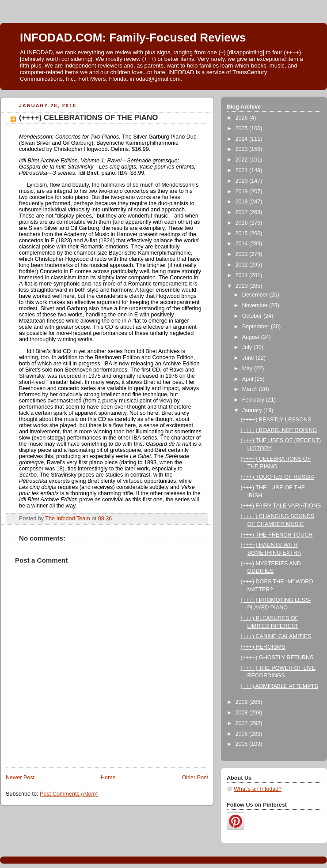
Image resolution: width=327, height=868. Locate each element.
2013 (243, 254)
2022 (243, 160)
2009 (243, 702)
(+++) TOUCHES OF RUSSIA (278, 477)
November (256, 305)
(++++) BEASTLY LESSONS (276, 420)
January (253, 410)
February (254, 400)
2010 (243, 286)
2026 (243, 118)
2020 (243, 181)
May (248, 368)
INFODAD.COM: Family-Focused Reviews (133, 38)
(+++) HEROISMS (263, 647)
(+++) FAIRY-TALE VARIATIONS (281, 506)
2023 (243, 149)
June (249, 358)
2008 (243, 713)
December (256, 295)
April (249, 379)
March (251, 389)
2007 (243, 723)
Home (108, 778)
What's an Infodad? (258, 789)
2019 (243, 192)
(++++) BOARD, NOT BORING (279, 430)
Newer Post (20, 778)
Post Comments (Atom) (69, 794)
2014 (243, 244)
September (257, 327)
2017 (243, 212)
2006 (243, 734)
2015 (243, 233)
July (248, 347)
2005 (243, 744)
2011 (243, 275)
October (253, 316)
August (252, 337)
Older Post (195, 778)
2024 (243, 139)
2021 (243, 170)
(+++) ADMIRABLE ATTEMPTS (279, 686)
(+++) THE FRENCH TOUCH (277, 535)
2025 (243, 128)
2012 (243, 265)
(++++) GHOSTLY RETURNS (277, 658)
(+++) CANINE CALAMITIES (276, 636)
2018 (243, 202)
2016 (243, 223)
